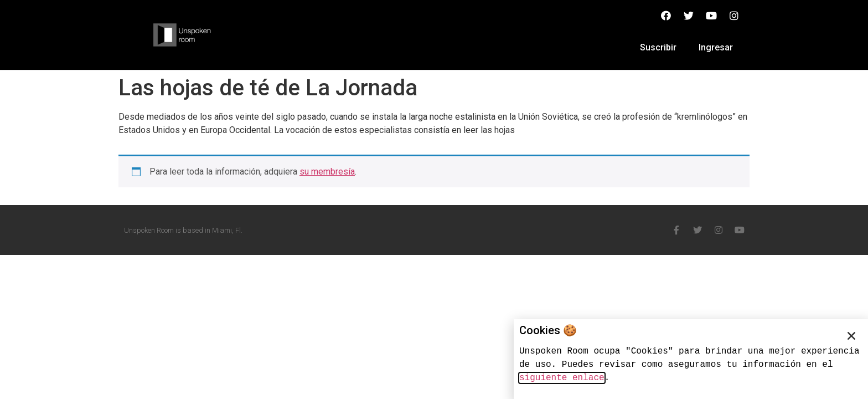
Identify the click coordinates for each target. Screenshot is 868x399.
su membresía (327, 172)
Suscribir (658, 47)
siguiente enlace (562, 378)
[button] (851, 336)
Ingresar (716, 47)
